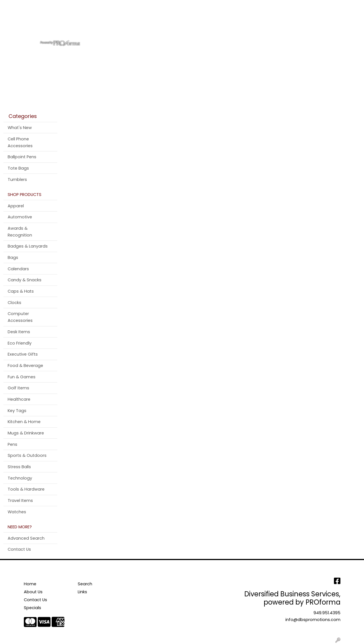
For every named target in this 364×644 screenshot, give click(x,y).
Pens (293, 25)
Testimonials (90, 6)
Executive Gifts (23, 354)
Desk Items (19, 332)
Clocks (14, 303)
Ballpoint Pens (22, 157)
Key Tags (17, 411)
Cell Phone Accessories (20, 142)
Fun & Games (22, 377)
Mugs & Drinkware (26, 433)
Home (12, 6)
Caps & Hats (21, 291)
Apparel (141, 25)
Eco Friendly (20, 343)
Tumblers (17, 180)
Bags (164, 25)
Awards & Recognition (20, 232)
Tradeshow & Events (256, 25)
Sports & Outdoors (27, 455)
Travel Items (20, 501)
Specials (32, 608)
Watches (17, 512)
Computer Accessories (20, 317)
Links (82, 592)
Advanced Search (26, 538)
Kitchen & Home (24, 422)
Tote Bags (18, 168)
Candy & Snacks (25, 280)
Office (217, 25)
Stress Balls (19, 467)
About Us (33, 6)
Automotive (20, 217)
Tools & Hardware (26, 489)
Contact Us (59, 6)
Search (285, 6)
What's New (20, 128)
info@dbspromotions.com (313, 620)
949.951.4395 (327, 613)
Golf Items (18, 388)
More (312, 25)
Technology (20, 478)
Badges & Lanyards (28, 246)
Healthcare (19, 399)
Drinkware (190, 25)
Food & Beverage (25, 366)
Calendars (18, 269)
